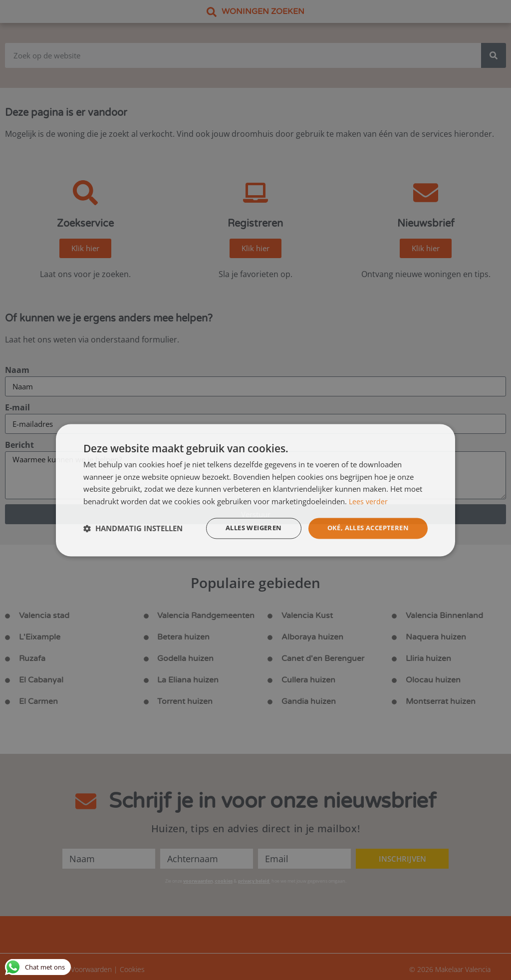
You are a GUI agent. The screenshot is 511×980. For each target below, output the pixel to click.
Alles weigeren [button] (243, 528)
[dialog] (255, 490)
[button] (133, 528)
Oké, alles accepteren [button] (364, 528)
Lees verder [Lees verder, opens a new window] (369, 501)
